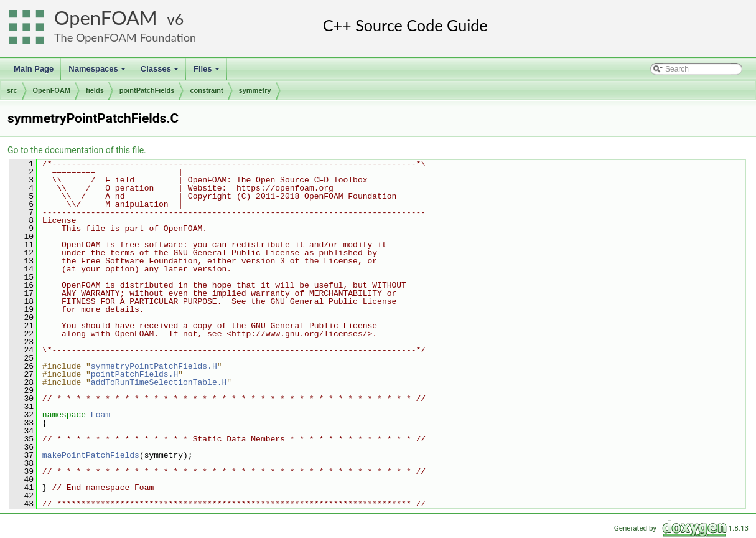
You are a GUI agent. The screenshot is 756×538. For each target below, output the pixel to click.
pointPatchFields (147, 90)
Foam (100, 415)
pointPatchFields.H (134, 374)
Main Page (34, 69)
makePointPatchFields (91, 455)
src (12, 90)
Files (208, 72)
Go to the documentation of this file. (77, 150)
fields (95, 90)
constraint (206, 90)
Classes (161, 72)
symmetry (255, 90)
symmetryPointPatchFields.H (154, 366)
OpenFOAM (106, 18)
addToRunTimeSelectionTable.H (159, 382)
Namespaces (98, 72)
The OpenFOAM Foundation (125, 37)
